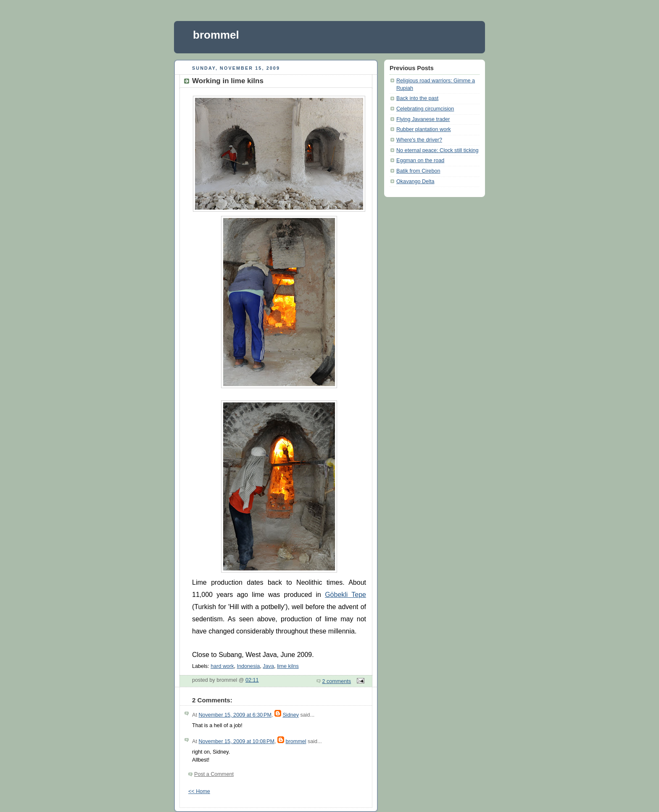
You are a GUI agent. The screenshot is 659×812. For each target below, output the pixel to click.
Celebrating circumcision (425, 109)
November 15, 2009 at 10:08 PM (236, 741)
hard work (222, 666)
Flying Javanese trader (423, 119)
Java (268, 666)
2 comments (337, 681)
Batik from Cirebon (418, 171)
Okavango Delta (415, 181)
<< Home (199, 791)
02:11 (252, 680)
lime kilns (288, 666)
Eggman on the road (420, 160)
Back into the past (417, 98)
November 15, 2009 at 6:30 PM (235, 715)
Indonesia (249, 666)
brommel (216, 35)
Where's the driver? (419, 140)
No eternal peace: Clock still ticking (438, 150)
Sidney (291, 715)
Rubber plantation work (424, 129)
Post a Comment (214, 774)
